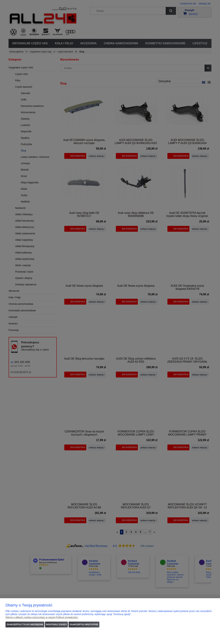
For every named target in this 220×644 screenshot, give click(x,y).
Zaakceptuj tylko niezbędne (25, 624)
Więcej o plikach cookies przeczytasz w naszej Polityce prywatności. (42, 617)
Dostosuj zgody (56, 624)
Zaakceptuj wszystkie (84, 624)
